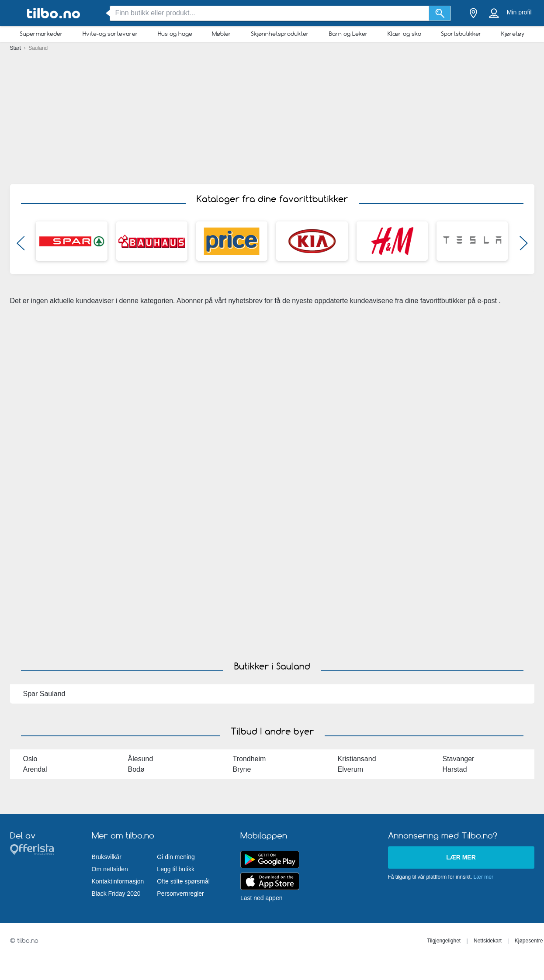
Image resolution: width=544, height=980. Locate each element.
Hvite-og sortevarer (110, 34)
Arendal (35, 769)
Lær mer (461, 857)
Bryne (242, 769)
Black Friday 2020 (116, 894)
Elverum (351, 769)
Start (16, 48)
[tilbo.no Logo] (54, 13)
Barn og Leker (348, 34)
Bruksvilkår (107, 857)
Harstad (455, 769)
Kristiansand (357, 759)
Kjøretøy (513, 34)
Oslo (30, 759)
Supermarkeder (41, 34)
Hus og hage (175, 34)
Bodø (136, 769)
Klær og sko (404, 34)
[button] (21, 245)
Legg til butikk (176, 869)
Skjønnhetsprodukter (280, 34)
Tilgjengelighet (444, 941)
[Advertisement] (272, 116)
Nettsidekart (488, 941)
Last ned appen (262, 898)
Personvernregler (180, 894)
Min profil (519, 12)
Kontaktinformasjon (118, 881)
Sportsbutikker (461, 34)
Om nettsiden (110, 869)
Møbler (222, 34)
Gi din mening (176, 857)
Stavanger (459, 759)
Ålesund (141, 759)
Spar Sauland (44, 694)
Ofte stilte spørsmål (183, 881)
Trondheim (249, 759)
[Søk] (440, 13)
